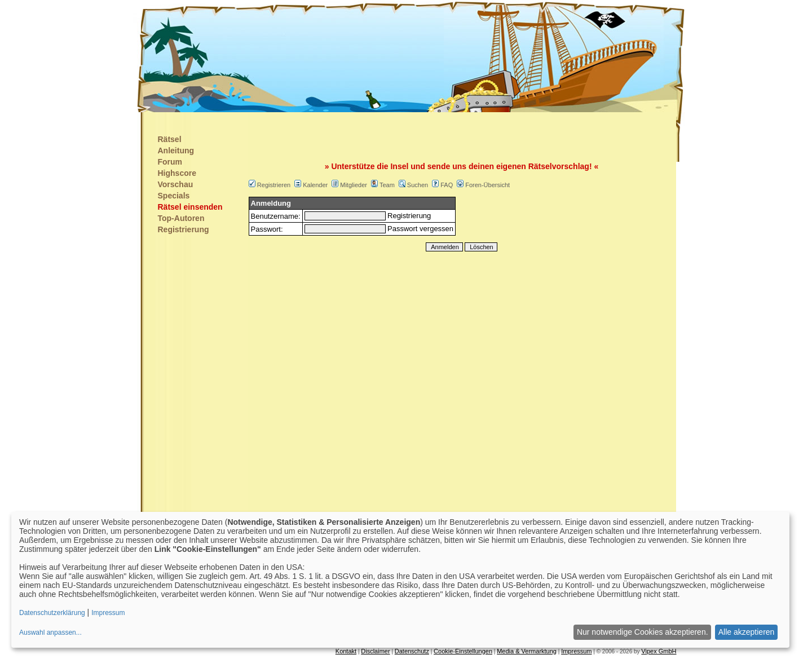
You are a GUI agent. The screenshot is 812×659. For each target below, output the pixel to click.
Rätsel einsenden (190, 207)
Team (387, 185)
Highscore (177, 173)
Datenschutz (412, 651)
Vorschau (176, 184)
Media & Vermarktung (527, 651)
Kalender (315, 185)
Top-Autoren (181, 218)
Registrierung (184, 229)
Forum (170, 162)
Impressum (576, 651)
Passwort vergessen (420, 229)
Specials (174, 196)
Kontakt (346, 651)
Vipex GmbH (659, 651)
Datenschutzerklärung (52, 613)
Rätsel (170, 139)
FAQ (447, 185)
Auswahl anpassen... (50, 633)
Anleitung (176, 151)
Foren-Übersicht (487, 185)
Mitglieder (354, 185)
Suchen (418, 185)
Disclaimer (375, 651)
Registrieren (274, 185)
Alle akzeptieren (747, 632)
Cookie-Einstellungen (463, 651)
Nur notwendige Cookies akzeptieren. (643, 632)
